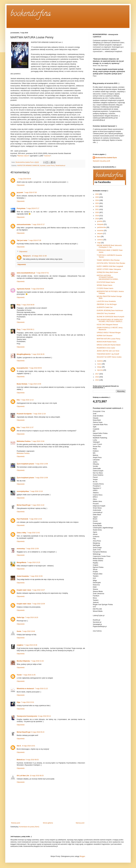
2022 (97, 206)
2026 (97, 194)
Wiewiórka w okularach (25, 689)
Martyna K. (27, 256)
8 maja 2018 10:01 (29, 746)
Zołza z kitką (21, 533)
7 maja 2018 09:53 (35, 368)
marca (100, 364)
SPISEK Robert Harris (104, 285)
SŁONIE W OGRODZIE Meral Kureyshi (110, 317)
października (102, 227)
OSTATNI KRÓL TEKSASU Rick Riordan (111, 263)
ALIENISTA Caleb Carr (105, 307)
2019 (97, 216)
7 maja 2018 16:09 (38, 604)
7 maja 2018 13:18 (36, 491)
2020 (97, 212)
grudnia (100, 221)
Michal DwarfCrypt (24, 505)
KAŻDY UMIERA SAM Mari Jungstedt (110, 266)
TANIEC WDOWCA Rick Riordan (108, 260)
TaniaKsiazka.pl (60, 165)
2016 (97, 377)
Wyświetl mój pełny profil (101, 161)
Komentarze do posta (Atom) (29, 827)
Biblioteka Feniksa (24, 441)
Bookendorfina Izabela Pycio (106, 158)
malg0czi (20, 645)
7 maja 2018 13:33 (35, 519)
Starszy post (80, 823)
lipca (99, 237)
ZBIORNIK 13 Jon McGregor (107, 304)
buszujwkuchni (22, 368)
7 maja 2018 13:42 (33, 533)
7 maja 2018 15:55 (36, 576)
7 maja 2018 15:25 (34, 562)
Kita (18, 400)
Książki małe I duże (24, 590)
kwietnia (100, 361)
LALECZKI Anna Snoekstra (106, 301)
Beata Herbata (22, 384)
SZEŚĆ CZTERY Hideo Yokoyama (109, 269)
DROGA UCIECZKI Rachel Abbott (109, 345)
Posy (19, 305)
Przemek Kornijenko (24, 414)
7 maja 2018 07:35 (34, 240)
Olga (19, 702)
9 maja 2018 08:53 (32, 760)
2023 (97, 203)
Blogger (82, 856)
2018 (97, 219)
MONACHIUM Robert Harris (107, 342)
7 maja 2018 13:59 (32, 549)
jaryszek (20, 192)
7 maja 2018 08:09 (28, 305)
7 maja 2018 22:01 (28, 702)
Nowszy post (16, 823)
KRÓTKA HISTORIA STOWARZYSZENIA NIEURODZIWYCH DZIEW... (108, 277)
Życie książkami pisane (25, 464)
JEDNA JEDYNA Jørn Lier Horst (108, 351)
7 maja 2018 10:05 (35, 384)
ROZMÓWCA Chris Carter (106, 348)
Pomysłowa (21, 208)
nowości (47, 156)
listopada (100, 224)
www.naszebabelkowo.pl (26, 273)
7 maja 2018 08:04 (37, 289)
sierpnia (100, 234)
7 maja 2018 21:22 (41, 689)
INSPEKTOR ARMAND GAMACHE (28, 165)
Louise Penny (50, 165)
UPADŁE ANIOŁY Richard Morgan (109, 333)
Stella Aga (21, 617)
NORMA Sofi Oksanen (105, 336)
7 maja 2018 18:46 (28, 631)
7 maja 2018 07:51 (42, 273)
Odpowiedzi (23, 252)
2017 (97, 374)
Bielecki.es (21, 760)
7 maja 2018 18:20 (32, 617)
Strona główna (48, 823)
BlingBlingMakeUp (24, 354)
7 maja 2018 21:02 (37, 661)
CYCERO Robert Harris (105, 288)
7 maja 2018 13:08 (41, 464)
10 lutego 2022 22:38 (39, 256)
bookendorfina (31, 14)
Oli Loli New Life (23, 776)
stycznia (100, 370)
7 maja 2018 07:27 (38, 225)
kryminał (43, 165)
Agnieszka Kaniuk (23, 289)
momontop (21, 549)
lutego (100, 367)
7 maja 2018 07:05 (30, 192)
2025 (97, 197)
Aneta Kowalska (23, 576)
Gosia (19, 631)
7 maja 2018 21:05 (29, 675)
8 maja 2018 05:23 (38, 732)
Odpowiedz (21, 185)
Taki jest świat (22, 240)
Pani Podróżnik (22, 519)
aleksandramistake (24, 225)
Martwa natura (23, 156)
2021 (97, 209)
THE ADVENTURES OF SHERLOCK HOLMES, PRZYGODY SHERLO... (110, 321)
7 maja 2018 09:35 (38, 354)
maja (99, 243)
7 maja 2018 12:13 (27, 400)
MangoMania (22, 562)
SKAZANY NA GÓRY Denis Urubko (109, 357)
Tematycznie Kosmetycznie (27, 716)
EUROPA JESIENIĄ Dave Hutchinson (110, 311)
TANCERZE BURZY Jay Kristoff (108, 354)
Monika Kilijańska (23, 661)
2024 (97, 200)
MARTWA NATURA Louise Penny (108, 339)
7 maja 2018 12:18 (39, 414)
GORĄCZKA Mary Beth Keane (107, 272)
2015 (97, 380)
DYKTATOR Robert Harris (106, 282)
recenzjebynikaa (23, 491)
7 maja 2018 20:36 (31, 645)
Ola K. (19, 746)
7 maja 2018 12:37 (27, 427)
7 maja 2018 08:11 (28, 329)
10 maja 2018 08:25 (37, 776)
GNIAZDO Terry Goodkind (106, 314)
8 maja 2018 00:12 (44, 716)
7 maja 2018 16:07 (38, 590)
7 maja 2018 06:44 (24, 179)
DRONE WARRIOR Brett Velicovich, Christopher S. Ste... (109, 246)
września (100, 231)
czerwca (100, 240)
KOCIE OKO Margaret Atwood (107, 325)
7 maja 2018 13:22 (38, 505)
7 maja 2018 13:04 (38, 441)
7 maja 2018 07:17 (33, 208)
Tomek (19, 675)
